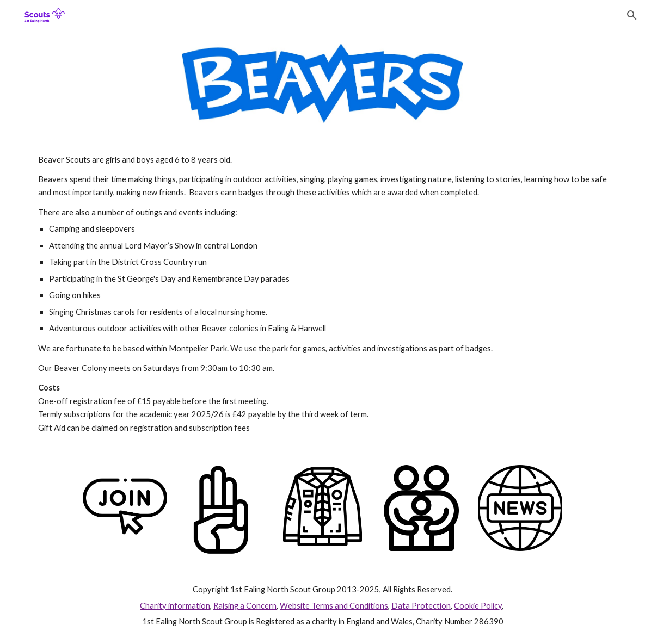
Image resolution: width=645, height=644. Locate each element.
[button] (632, 15)
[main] (323, 294)
